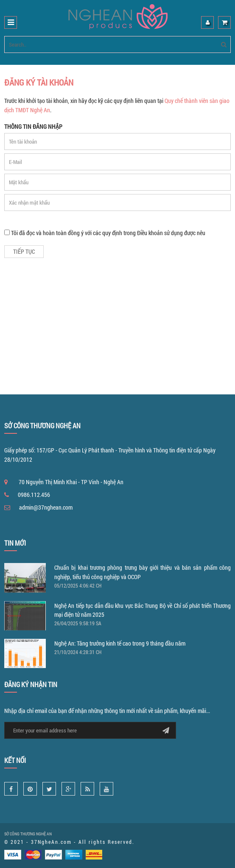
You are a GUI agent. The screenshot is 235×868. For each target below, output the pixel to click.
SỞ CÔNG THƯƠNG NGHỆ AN (28, 834)
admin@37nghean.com (46, 507)
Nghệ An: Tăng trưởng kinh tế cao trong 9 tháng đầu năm (120, 643)
